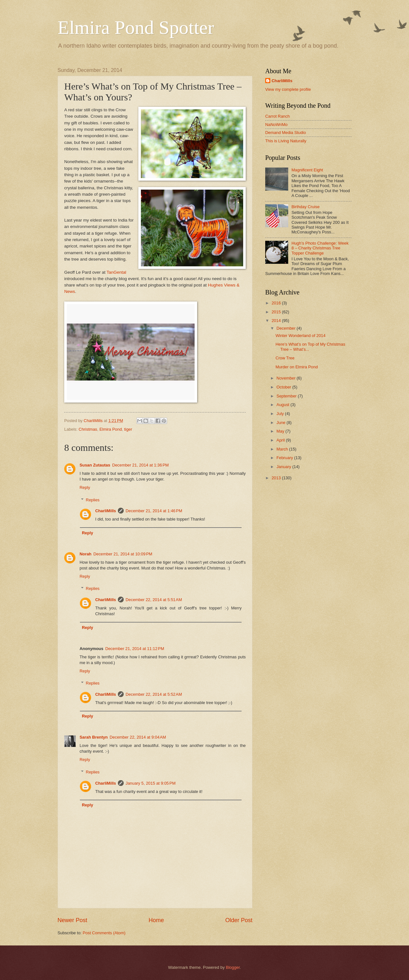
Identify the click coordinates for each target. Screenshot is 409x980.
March (283, 449)
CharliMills (106, 511)
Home (156, 920)
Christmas (88, 429)
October (284, 387)
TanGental (117, 272)
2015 (277, 312)
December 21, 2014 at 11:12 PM (135, 649)
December (286, 328)
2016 (277, 303)
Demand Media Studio (286, 133)
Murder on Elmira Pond (297, 367)
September (287, 396)
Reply (85, 487)
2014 (277, 321)
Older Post (239, 920)
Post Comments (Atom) (104, 933)
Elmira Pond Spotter (136, 27)
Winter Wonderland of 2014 (301, 336)
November (286, 378)
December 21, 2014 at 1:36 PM (140, 465)
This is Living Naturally (286, 141)
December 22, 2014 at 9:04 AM (138, 737)
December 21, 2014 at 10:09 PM (123, 554)
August (283, 405)
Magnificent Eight (307, 170)
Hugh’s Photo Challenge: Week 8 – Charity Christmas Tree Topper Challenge (320, 248)
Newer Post (72, 920)
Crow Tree (285, 358)
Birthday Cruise (305, 207)
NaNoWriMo (276, 125)
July (281, 414)
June (282, 423)
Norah (85, 554)
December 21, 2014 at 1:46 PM (154, 511)
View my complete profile (288, 89)
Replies (93, 500)
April (281, 440)
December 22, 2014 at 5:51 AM (154, 600)
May (281, 431)
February (285, 458)
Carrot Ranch (278, 116)
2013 (277, 478)
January (284, 467)
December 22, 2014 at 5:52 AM (154, 694)
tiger (128, 429)
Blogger (233, 967)
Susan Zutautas (95, 465)
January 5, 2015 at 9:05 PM (150, 783)
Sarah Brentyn (94, 737)
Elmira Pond (111, 429)
